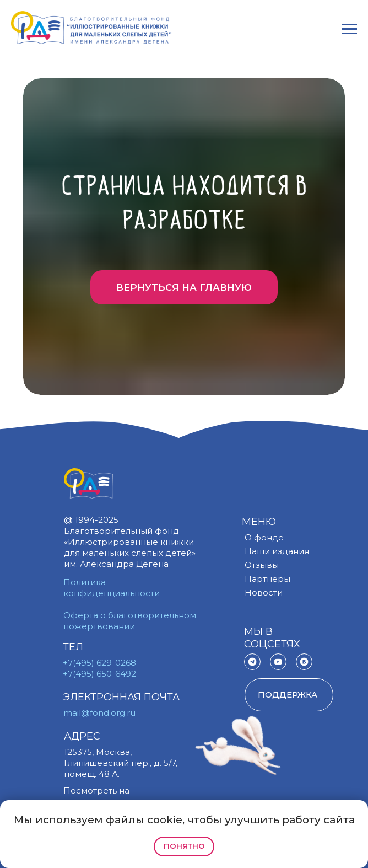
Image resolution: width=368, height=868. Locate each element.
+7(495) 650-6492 (99, 674)
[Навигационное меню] (349, 29)
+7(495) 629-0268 (99, 663)
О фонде (264, 537)
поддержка (288, 695)
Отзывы (262, 565)
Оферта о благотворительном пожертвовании (130, 621)
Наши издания (277, 551)
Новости (264, 593)
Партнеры (267, 579)
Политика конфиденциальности (112, 588)
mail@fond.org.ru (99, 713)
